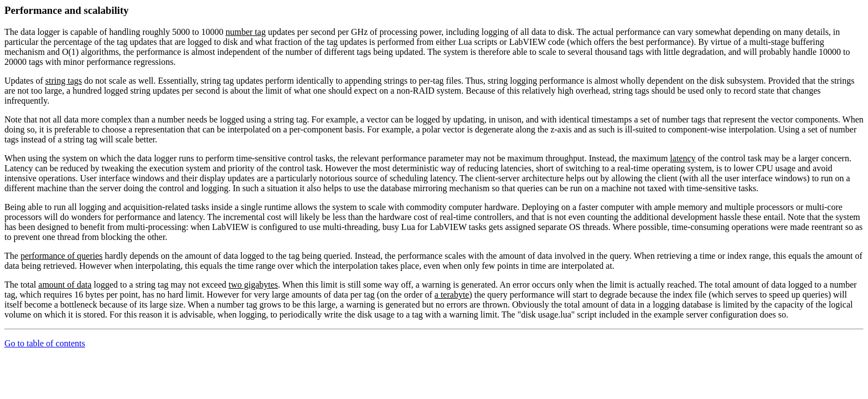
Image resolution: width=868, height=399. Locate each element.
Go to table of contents (45, 343)
